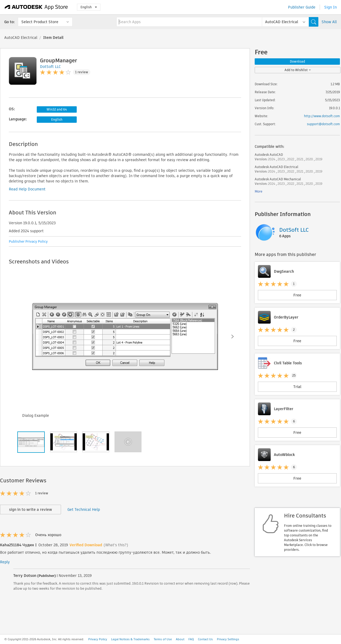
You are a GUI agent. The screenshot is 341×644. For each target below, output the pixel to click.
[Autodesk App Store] (36, 7)
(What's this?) (116, 545)
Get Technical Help (84, 510)
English (89, 7)
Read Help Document (27, 189)
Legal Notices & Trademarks (130, 639)
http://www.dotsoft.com (322, 116)
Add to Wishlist (298, 70)
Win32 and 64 (57, 109)
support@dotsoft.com (323, 124)
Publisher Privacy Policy (28, 241)
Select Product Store (40, 22)
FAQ (191, 639)
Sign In (330, 7)
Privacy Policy (98, 639)
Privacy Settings (228, 639)
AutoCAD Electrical (21, 38)
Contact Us (205, 639)
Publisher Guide (302, 7)
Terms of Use (163, 639)
